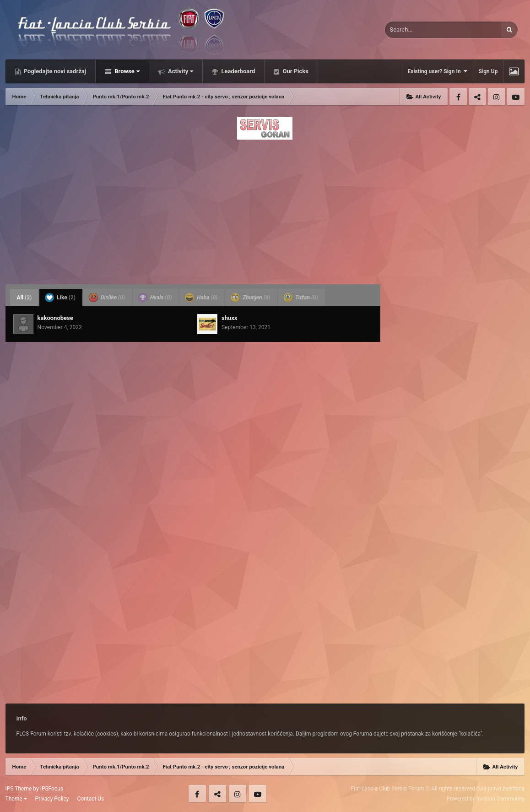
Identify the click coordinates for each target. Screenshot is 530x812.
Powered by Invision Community (486, 799)
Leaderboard (237, 71)
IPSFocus (52, 789)
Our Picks (295, 71)
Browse (126, 71)
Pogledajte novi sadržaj (54, 71)
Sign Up (488, 71)
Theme (16, 799)
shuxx (229, 318)
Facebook (458, 97)
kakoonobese (55, 318)
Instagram (497, 97)
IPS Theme (19, 789)
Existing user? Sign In (438, 71)
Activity (180, 71)
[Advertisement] (265, 209)
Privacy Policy (52, 799)
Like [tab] (60, 298)
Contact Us (90, 799)
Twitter (477, 97)
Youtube (516, 97)
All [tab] (24, 298)
